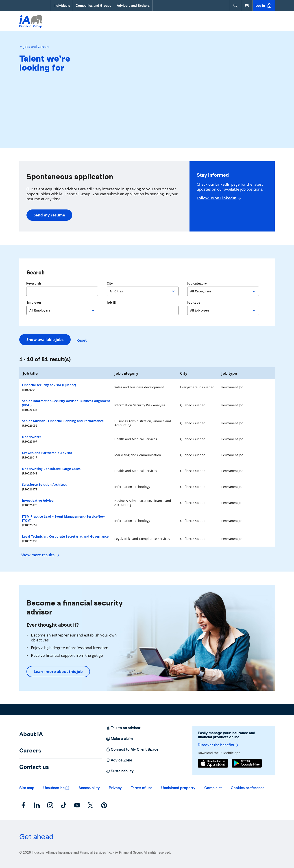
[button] (235, 6)
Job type (194, 303)
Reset (84, 340)
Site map (27, 788)
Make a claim (119, 739)
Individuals (62, 6)
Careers (30, 750)
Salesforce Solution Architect (44, 484)
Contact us (34, 767)
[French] (247, 6)
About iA (31, 734)
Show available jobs (45, 339)
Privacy (115, 788)
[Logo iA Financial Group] (31, 22)
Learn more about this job (58, 671)
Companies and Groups (93, 6)
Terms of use (142, 788)
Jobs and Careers (34, 47)
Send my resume (49, 215)
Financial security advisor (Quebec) (49, 385)
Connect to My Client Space (132, 750)
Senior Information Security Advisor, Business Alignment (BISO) (66, 403)
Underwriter (32, 437)
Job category (197, 283)
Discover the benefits (218, 745)
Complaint (213, 788)
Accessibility (89, 788)
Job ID (111, 303)
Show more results (39, 555)
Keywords (34, 283)
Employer (34, 303)
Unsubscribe (54, 788)
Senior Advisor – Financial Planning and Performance (63, 421)
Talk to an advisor (123, 728)
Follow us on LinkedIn (218, 198)
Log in (264, 6)
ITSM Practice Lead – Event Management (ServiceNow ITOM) (63, 518)
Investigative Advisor (38, 500)
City (110, 283)
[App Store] (213, 763)
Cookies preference (248, 788)
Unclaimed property (178, 788)
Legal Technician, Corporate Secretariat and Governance (65, 536)
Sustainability (120, 771)
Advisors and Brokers (133, 6)
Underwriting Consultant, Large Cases (51, 469)
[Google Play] (247, 763)
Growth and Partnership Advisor (47, 453)
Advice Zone (119, 760)
